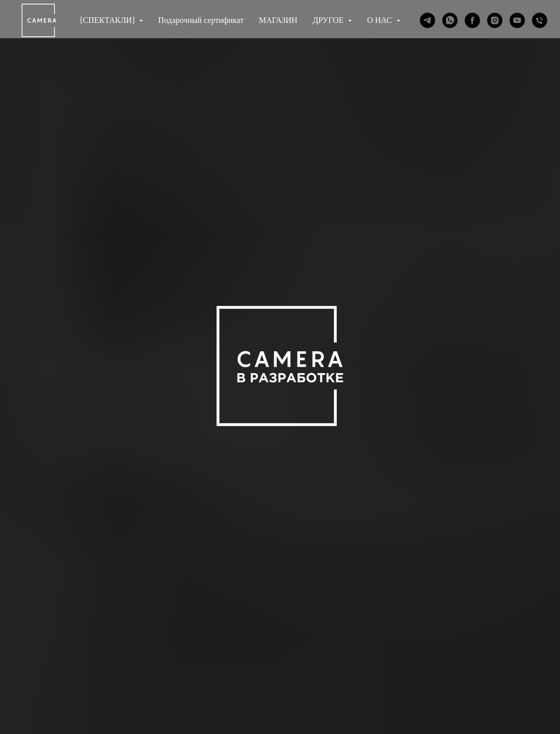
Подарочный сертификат (201, 20)
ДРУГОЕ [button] (329, 20)
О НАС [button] (380, 20)
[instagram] (495, 20)
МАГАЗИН (278, 20)
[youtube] (517, 20)
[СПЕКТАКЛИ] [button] (108, 20)
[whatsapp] (450, 20)
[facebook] (472, 20)
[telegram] (428, 20)
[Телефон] (540, 20)
